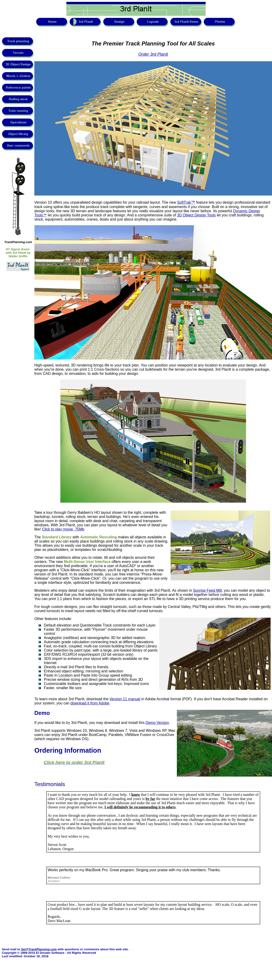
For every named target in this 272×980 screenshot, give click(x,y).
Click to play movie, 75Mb (63, 529)
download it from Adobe (90, 703)
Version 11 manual (125, 699)
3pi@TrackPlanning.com (39, 949)
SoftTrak (186, 202)
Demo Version (157, 723)
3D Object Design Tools (196, 215)
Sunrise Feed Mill (207, 590)
